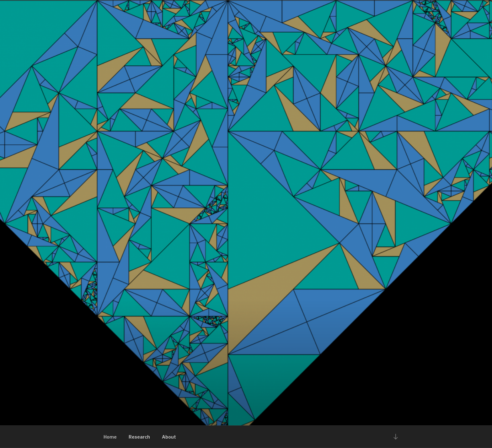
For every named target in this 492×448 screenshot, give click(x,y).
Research (139, 437)
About (169, 437)
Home (110, 437)
